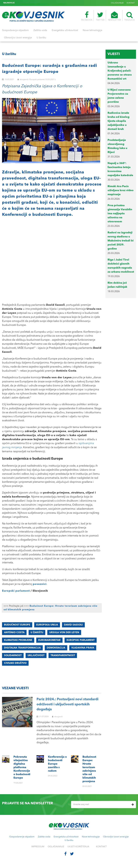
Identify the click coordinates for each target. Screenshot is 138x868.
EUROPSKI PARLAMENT (81, 640)
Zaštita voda (40, 30)
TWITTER (100, 16)
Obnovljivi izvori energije (18, 38)
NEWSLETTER (114, 16)
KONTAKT (131, 3)
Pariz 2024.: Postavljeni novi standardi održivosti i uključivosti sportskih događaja (67, 704)
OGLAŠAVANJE (117, 3)
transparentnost (63, 655)
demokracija (56, 648)
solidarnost (13, 655)
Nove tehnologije (92, 30)
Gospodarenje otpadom (15, 30)
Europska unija (47, 625)
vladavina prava (83, 648)
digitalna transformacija (22, 648)
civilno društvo (15, 663)
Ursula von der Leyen (64, 632)
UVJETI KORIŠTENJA (78, 847)
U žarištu (41, 38)
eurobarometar (49, 640)
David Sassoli (73, 625)
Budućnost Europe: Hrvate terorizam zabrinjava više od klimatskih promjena (49, 3)
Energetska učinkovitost (65, 30)
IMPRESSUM (38, 847)
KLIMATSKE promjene (18, 640)
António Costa (14, 632)
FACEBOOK (87, 16)
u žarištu (37, 632)
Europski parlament (16, 591)
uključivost (36, 655)
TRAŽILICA (130, 16)
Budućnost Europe (17, 625)
